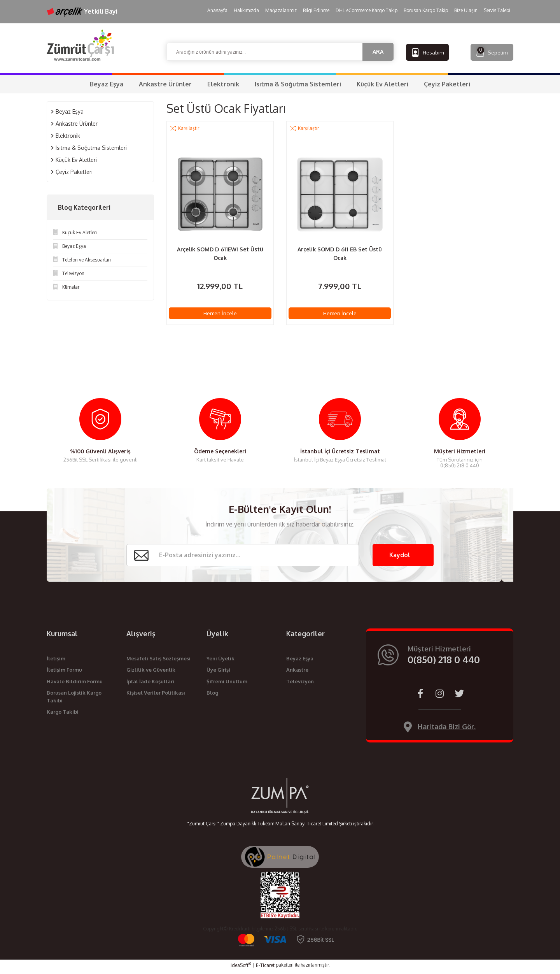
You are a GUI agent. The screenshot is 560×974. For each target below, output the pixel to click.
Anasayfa (217, 10)
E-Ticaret (265, 968)
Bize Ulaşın (466, 10)
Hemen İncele (220, 314)
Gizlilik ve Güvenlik (151, 673)
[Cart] (487, 52)
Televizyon (300, 684)
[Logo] (80, 45)
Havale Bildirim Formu (75, 684)
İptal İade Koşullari (150, 684)
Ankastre (297, 673)
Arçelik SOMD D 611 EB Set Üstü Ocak (340, 254)
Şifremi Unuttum (227, 684)
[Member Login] (432, 52)
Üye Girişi (218, 673)
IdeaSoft (241, 968)
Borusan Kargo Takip (426, 10)
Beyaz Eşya (300, 662)
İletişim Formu (64, 673)
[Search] (280, 52)
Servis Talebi (497, 10)
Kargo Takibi (63, 715)
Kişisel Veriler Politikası (156, 696)
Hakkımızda (246, 10)
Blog (212, 696)
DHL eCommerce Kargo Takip (367, 10)
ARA (378, 52)
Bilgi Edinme (316, 10)
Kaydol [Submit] (400, 558)
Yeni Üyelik (220, 662)
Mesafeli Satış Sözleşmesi (158, 662)
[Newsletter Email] (242, 558)
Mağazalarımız (281, 10)
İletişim (56, 662)
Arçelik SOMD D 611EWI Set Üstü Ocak (220, 254)
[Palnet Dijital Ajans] (280, 860)
